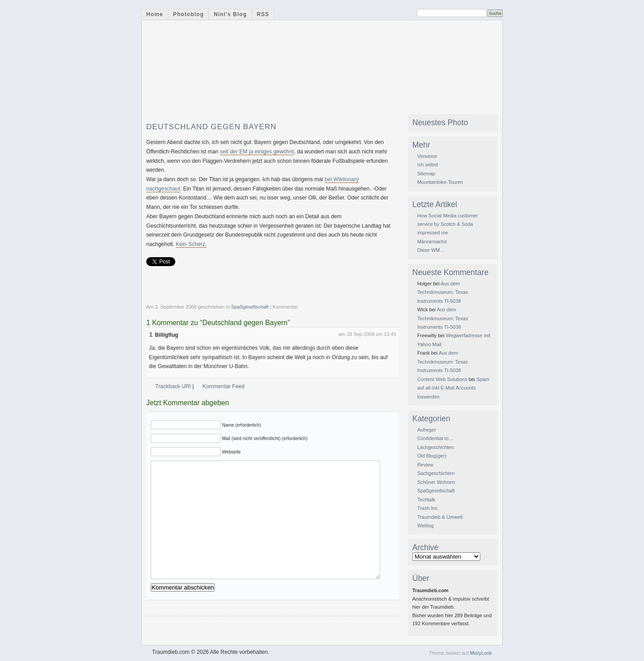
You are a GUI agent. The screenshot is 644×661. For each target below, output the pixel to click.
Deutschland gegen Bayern (211, 127)
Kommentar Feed (224, 386)
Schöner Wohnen (436, 482)
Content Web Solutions (442, 379)
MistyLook (481, 653)
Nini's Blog (230, 14)
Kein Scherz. (191, 244)
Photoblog (189, 14)
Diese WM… (431, 250)
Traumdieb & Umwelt (440, 517)
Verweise (427, 156)
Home (155, 14)
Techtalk (426, 500)
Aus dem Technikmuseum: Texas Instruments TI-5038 (443, 292)
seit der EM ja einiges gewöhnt (257, 152)
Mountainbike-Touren (440, 182)
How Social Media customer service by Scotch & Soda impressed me (448, 224)
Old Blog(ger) (432, 456)
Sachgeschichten (436, 473)
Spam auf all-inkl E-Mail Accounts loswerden (453, 388)
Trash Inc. (428, 508)
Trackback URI (173, 386)
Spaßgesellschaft (250, 307)
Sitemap (426, 174)
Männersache (432, 242)
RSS (263, 14)
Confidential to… (435, 438)
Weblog (426, 525)
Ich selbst (428, 165)
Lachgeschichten (436, 447)
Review (425, 465)
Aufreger (427, 430)
